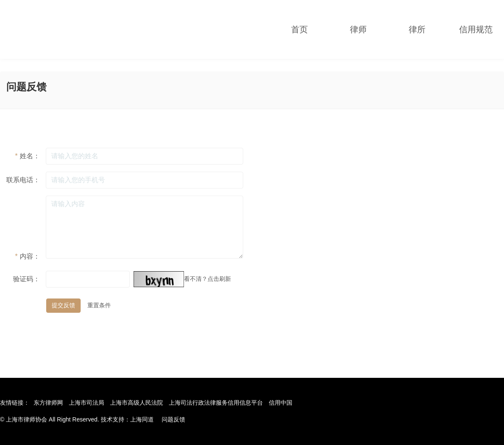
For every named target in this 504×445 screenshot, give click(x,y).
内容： (28, 256)
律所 (417, 29)
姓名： (28, 156)
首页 (299, 29)
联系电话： (23, 180)
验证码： (26, 279)
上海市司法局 (87, 403)
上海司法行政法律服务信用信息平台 (216, 403)
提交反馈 (63, 305)
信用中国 (281, 403)
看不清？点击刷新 (207, 279)
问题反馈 (173, 419)
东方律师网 (48, 403)
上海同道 (142, 419)
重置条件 (99, 305)
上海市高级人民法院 (136, 403)
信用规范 (476, 29)
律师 (358, 29)
